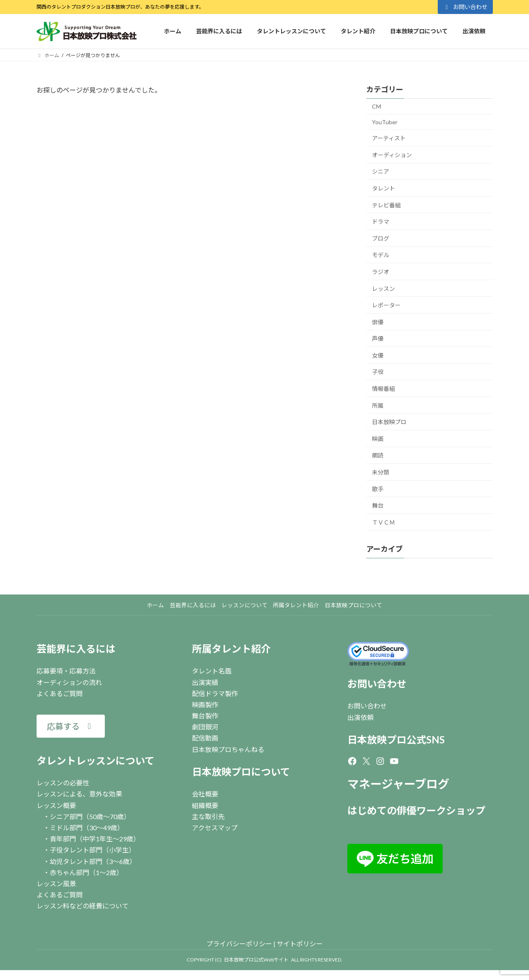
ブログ (381, 238)
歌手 (378, 489)
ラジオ (381, 272)
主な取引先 (208, 816)
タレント (383, 188)
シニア (381, 171)
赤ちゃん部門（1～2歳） (86, 872)
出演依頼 (360, 717)
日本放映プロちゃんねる (228, 749)
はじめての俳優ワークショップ (416, 810)
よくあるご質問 (60, 693)
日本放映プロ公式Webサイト (256, 960)
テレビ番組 (386, 205)
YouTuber (385, 122)
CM (377, 106)
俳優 (378, 322)
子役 (378, 372)
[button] (71, 726)
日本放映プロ (389, 422)
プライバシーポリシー (239, 944)
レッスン (383, 288)
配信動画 (205, 738)
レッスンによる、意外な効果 (79, 794)
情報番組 (383, 389)
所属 (378, 405)
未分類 (381, 472)
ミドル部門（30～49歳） (87, 828)
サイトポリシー (300, 944)
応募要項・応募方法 (66, 671)
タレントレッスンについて (96, 761)
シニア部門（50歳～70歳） (90, 816)
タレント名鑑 (212, 671)
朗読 (378, 455)
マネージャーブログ (398, 784)
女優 (378, 355)
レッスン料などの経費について (83, 906)
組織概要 (205, 805)
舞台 (378, 505)
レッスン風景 (56, 884)
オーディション (392, 155)
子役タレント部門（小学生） (92, 850)
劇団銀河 (205, 727)
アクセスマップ (215, 828)
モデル (381, 255)
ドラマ (381, 222)
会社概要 (205, 794)
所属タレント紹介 (231, 649)
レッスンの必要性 (63, 783)
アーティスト (389, 138)
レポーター (386, 305)
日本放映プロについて (241, 772)
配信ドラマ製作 (215, 693)
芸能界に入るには (76, 649)
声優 (378, 338)
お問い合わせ (465, 7)
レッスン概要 (56, 805)
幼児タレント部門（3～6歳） (93, 861)
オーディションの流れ (69, 682)
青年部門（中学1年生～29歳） (95, 839)
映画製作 (205, 705)
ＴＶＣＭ (383, 522)
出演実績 (205, 682)
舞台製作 (205, 716)
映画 (378, 439)
